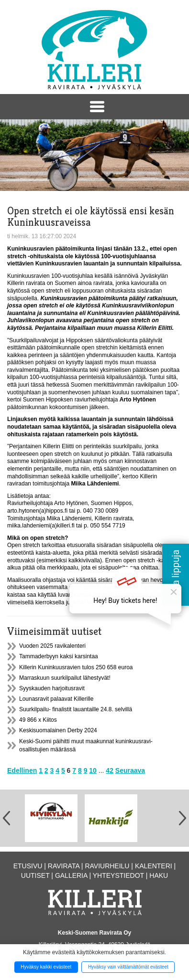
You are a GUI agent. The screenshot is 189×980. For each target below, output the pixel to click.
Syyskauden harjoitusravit (52, 688)
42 (110, 770)
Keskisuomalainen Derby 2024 (58, 730)
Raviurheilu (107, 866)
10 (93, 770)
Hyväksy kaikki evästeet (46, 967)
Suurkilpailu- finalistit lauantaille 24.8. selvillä (76, 709)
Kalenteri (154, 866)
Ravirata (64, 866)
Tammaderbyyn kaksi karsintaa (59, 656)
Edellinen (22, 770)
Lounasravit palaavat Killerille (56, 699)
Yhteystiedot (118, 875)
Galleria (71, 875)
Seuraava (130, 770)
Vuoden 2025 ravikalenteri (52, 646)
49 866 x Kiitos (38, 720)
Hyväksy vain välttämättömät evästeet (128, 967)
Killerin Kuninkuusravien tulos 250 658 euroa (76, 667)
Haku (159, 875)
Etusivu (28, 866)
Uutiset (35, 875)
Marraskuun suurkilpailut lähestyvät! (65, 678)
